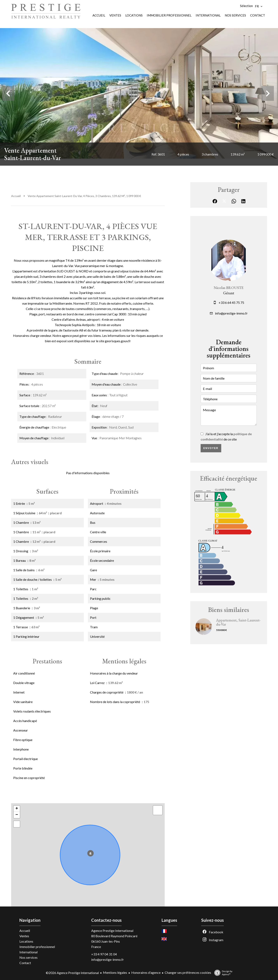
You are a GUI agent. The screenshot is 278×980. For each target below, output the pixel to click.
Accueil (16, 196)
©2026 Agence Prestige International (72, 973)
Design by (222, 973)
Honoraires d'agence (146, 972)
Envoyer (211, 448)
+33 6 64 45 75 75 (231, 302)
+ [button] (17, 809)
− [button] (17, 815)
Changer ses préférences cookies (188, 972)
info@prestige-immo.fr (231, 313)
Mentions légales (115, 972)
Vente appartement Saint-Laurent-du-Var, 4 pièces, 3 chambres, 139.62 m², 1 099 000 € (84, 196)
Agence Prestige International (112, 931)
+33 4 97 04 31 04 (104, 954)
